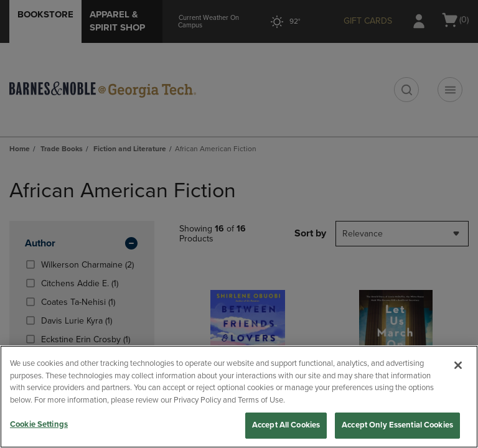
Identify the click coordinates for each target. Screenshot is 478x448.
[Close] (458, 365)
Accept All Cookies (286, 425)
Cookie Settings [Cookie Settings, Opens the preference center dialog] (39, 424)
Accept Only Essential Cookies (397, 425)
